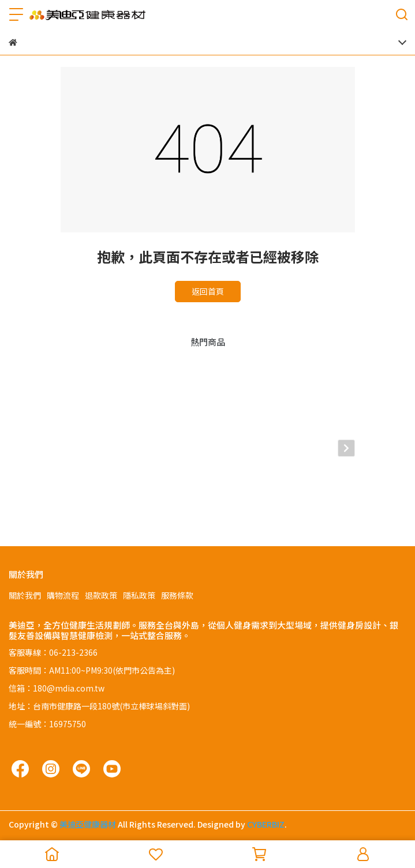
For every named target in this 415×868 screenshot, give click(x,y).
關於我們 (25, 595)
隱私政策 (139, 595)
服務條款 (177, 595)
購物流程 (63, 595)
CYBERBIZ (266, 824)
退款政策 (101, 595)
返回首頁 (208, 291)
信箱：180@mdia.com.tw (57, 688)
